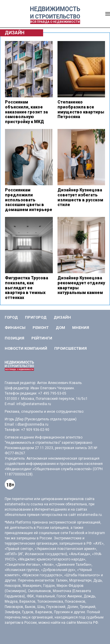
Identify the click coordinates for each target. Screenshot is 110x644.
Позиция (15, 338)
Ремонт (41, 328)
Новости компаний (26, 348)
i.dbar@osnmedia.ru (32, 424)
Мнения (81, 328)
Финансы (15, 328)
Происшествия (71, 348)
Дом (60, 328)
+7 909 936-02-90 (35, 430)
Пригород (36, 317)
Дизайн (62, 317)
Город (11, 317)
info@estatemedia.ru (34, 404)
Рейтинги (42, 338)
